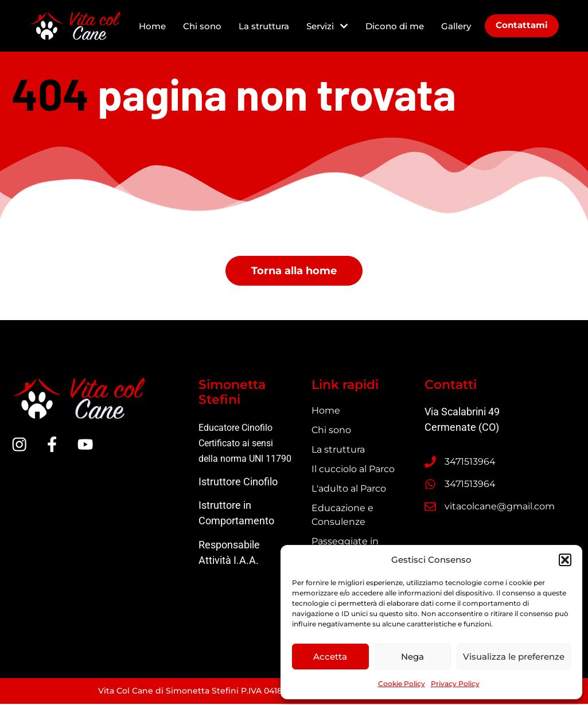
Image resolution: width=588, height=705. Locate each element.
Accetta (330, 657)
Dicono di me (395, 26)
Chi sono (202, 26)
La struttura (264, 26)
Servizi (327, 26)
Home (152, 26)
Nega (412, 657)
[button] (565, 560)
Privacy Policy (455, 683)
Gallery (456, 26)
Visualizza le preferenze (514, 657)
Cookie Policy (402, 683)
